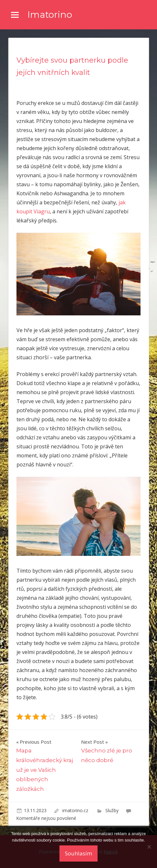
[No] (149, 847)
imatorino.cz (76, 810)
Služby (112, 810)
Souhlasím (78, 853)
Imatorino (50, 15)
